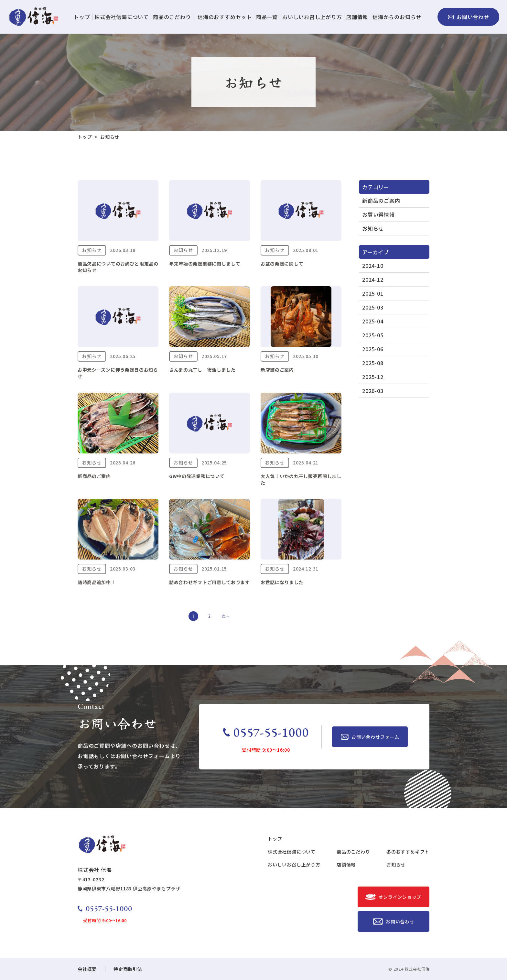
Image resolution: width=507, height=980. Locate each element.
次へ (226, 616)
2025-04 (373, 321)
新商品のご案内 (381, 201)
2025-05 (373, 335)
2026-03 (373, 391)
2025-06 (373, 349)
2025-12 (373, 377)
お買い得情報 (378, 214)
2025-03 (373, 307)
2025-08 (373, 363)
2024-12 (373, 279)
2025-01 (373, 293)
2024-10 (373, 266)
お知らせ (373, 228)
